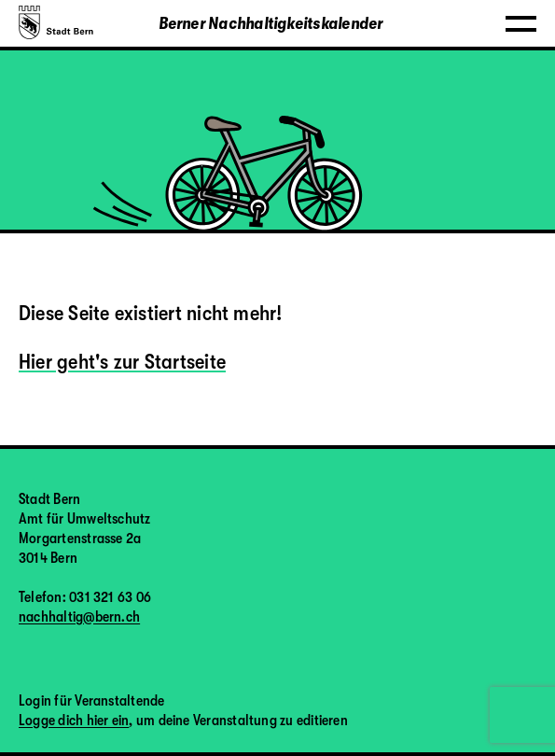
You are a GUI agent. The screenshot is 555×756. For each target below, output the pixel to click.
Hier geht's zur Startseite (122, 362)
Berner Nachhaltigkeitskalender (271, 23)
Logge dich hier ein (74, 721)
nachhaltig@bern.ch (79, 617)
